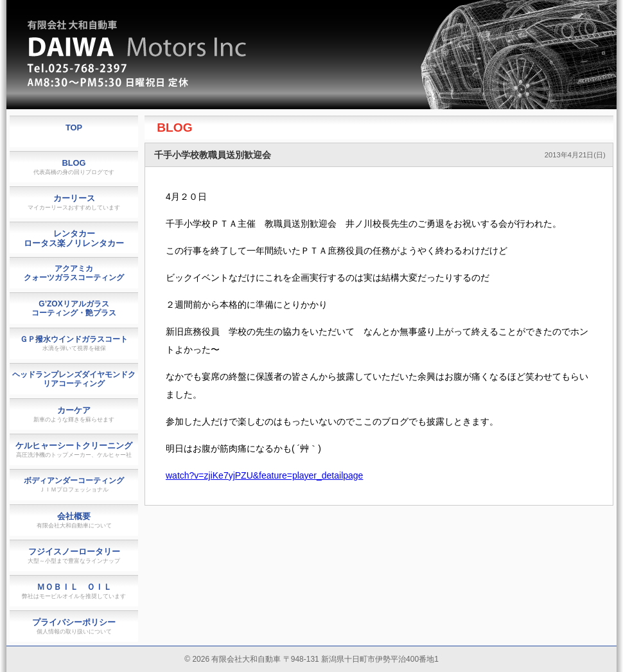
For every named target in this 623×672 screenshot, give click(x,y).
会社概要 (74, 520)
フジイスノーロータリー (74, 555)
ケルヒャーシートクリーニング (74, 449)
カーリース (74, 202)
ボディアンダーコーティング (74, 484)
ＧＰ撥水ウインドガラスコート (74, 343)
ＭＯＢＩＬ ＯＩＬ (74, 591)
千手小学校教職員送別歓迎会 (213, 155)
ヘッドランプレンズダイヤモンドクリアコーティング (74, 379)
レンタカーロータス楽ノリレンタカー (74, 238)
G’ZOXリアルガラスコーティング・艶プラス (74, 308)
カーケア (74, 414)
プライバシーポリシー (74, 626)
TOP (74, 128)
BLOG (174, 128)
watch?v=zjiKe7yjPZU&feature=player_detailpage (264, 475)
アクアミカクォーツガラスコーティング (74, 273)
